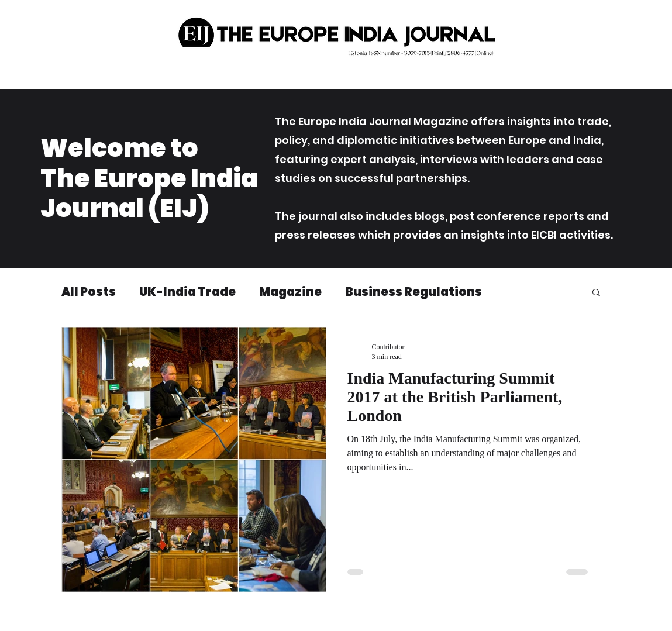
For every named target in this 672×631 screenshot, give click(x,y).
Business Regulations (413, 292)
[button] (596, 293)
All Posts (89, 292)
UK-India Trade (187, 292)
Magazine (290, 292)
